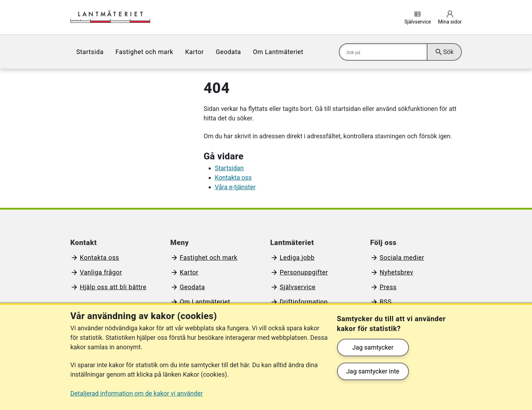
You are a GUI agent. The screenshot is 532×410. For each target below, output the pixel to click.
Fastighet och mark (144, 52)
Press (388, 287)
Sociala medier (402, 257)
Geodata (228, 52)
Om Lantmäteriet (278, 52)
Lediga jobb (297, 257)
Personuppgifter (304, 272)
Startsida (90, 52)
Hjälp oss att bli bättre (113, 287)
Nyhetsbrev (397, 272)
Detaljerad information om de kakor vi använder (137, 393)
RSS (386, 302)
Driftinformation (304, 302)
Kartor (194, 52)
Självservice (298, 287)
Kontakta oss (233, 177)
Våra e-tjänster (235, 187)
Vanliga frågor (101, 272)
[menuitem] (90, 52)
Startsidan (229, 168)
